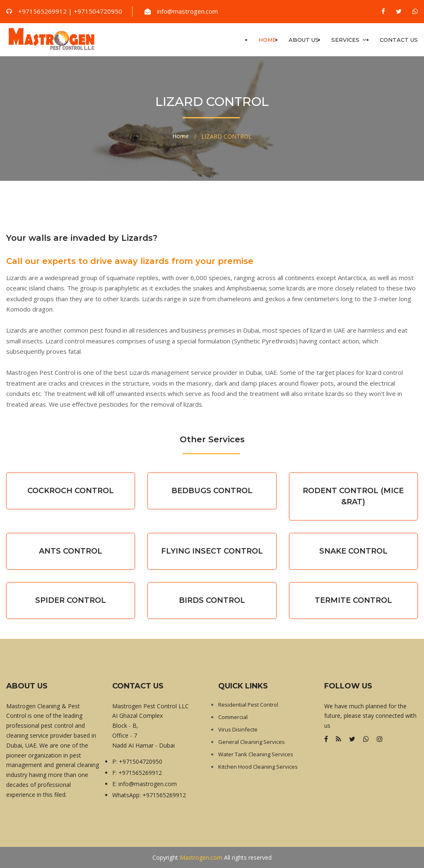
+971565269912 (140, 773)
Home (267, 40)
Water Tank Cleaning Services (256, 754)
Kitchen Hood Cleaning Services (258, 767)
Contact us (399, 40)
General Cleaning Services (252, 742)
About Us (304, 40)
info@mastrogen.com (187, 11)
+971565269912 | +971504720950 (70, 11)
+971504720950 (141, 761)
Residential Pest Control (248, 705)
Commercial (233, 717)
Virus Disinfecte (238, 729)
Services (349, 40)
